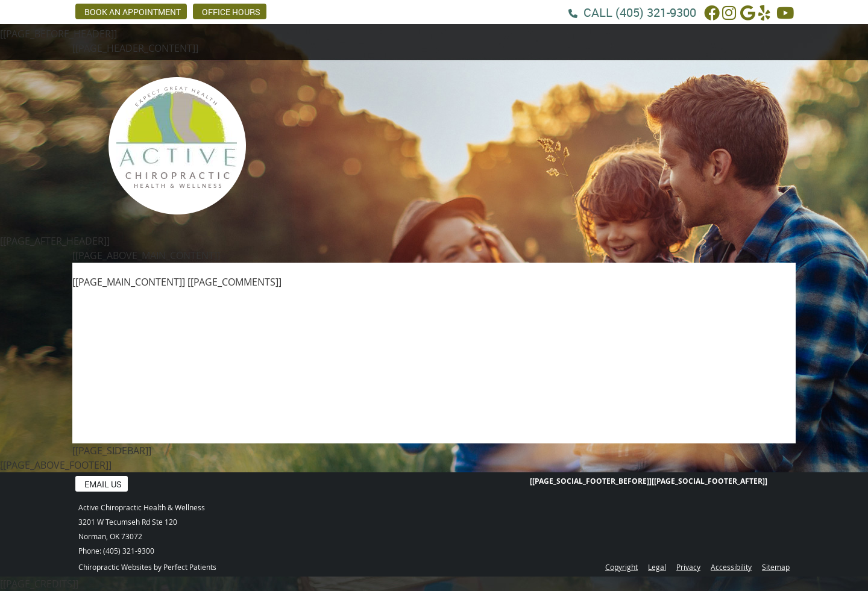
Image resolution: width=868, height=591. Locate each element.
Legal (657, 567)
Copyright (621, 567)
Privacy (688, 567)
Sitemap (776, 567)
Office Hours (231, 12)
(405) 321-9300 (656, 12)
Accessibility (731, 567)
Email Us (103, 484)
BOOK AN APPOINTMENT (133, 12)
